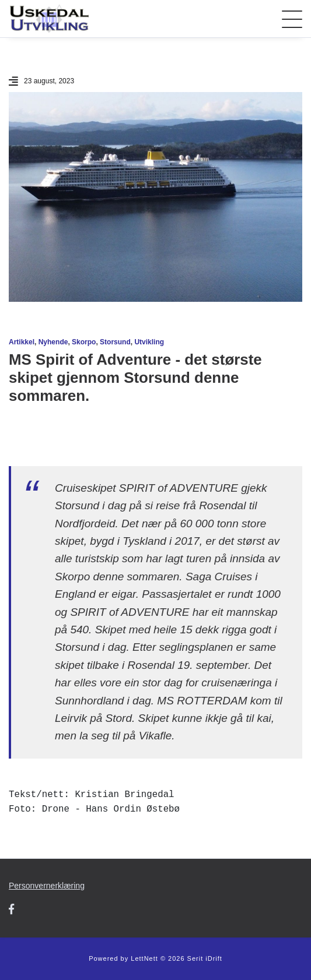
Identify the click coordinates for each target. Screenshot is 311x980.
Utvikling (149, 342)
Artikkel (22, 342)
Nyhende (53, 342)
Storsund (115, 342)
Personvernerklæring (47, 886)
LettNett (144, 958)
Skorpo (84, 342)
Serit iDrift (205, 958)
